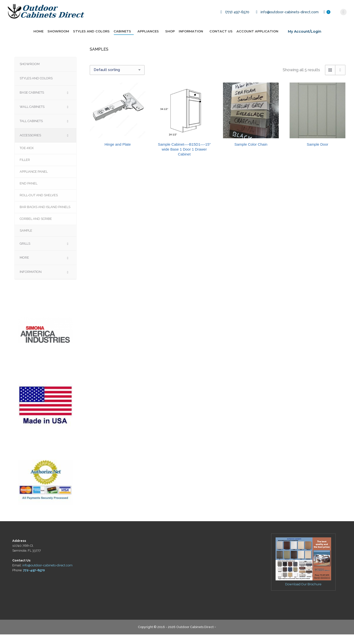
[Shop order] (117, 80)
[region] (45, 339)
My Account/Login (305, 41)
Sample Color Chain (251, 154)
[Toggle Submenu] (68, 102)
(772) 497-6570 (234, 22)
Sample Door (318, 154)
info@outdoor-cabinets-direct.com (286, 22)
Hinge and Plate (118, 154)
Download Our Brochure (303, 594)
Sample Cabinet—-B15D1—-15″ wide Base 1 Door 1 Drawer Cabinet (184, 159)
